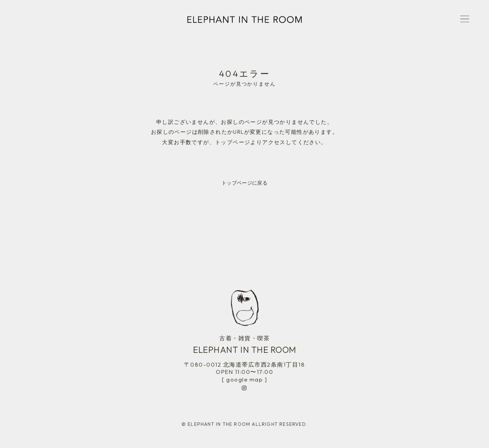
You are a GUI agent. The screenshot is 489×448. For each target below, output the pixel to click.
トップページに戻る (244, 183)
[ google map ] (244, 379)
